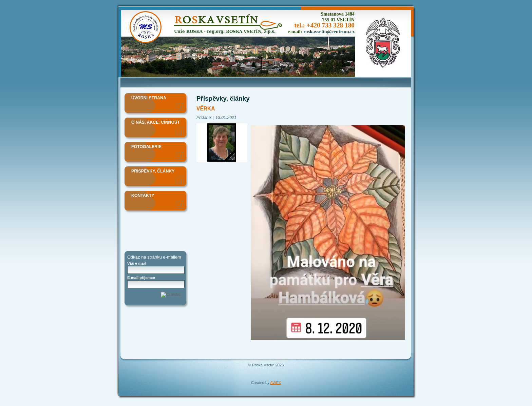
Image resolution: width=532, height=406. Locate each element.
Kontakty (143, 196)
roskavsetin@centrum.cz (329, 32)
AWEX (275, 383)
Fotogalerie (146, 147)
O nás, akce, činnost (156, 122)
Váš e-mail (137, 263)
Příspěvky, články (153, 171)
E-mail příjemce (141, 278)
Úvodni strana (149, 98)
